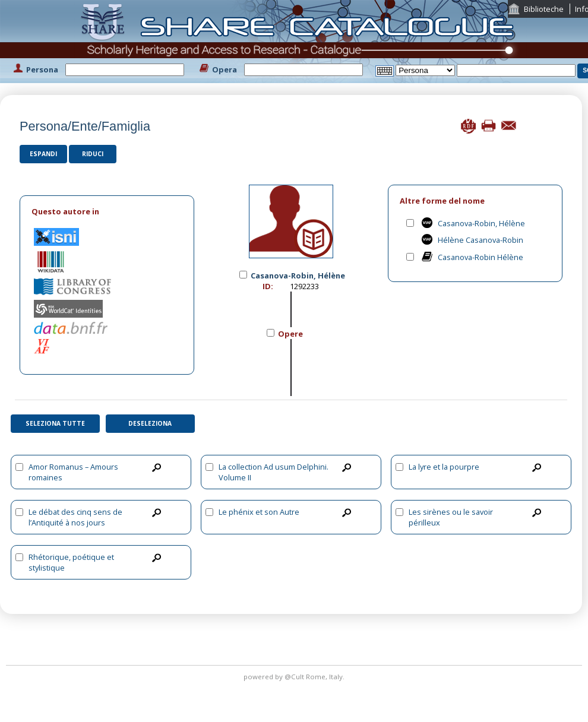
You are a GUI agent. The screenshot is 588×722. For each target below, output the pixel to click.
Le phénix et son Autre (259, 512)
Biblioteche (544, 9)
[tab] (107, 212)
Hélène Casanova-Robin (480, 240)
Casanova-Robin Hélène (480, 257)
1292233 (304, 286)
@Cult (295, 677)
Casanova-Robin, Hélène (481, 223)
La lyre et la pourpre (444, 467)
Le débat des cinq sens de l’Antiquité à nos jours (75, 517)
